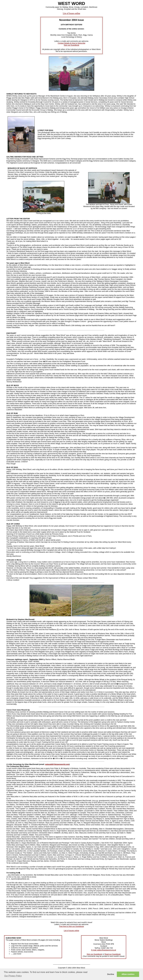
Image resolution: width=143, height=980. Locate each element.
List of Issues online (71, 13)
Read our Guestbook (113, 954)
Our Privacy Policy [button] (13, 976)
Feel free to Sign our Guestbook (71, 926)
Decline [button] (111, 974)
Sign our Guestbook (72, 45)
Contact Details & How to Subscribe (71, 43)
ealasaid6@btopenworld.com (57, 764)
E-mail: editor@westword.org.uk (104, 950)
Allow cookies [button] (128, 974)
